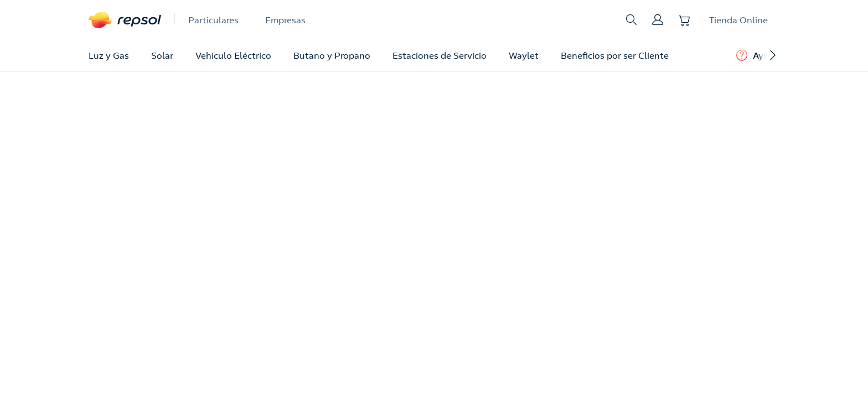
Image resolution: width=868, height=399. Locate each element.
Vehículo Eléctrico (233, 55)
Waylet (524, 55)
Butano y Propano (332, 55)
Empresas (285, 20)
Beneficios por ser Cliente (615, 55)
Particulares (213, 20)
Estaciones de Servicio (440, 55)
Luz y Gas (109, 55)
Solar (162, 55)
